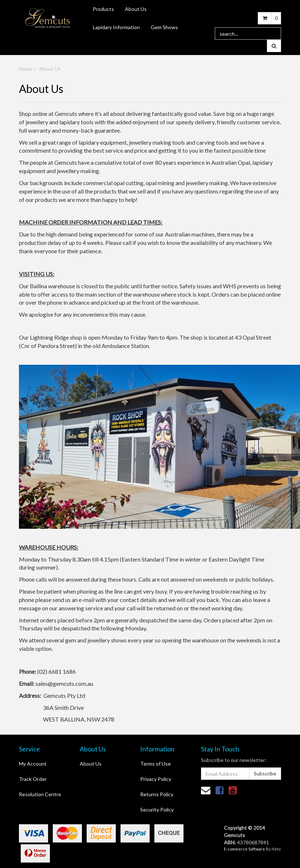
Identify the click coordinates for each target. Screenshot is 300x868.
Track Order (33, 779)
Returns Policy (157, 794)
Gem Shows (164, 27)
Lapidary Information (116, 27)
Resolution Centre (40, 794)
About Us (136, 9)
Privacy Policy (156, 779)
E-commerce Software (244, 849)
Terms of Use (155, 764)
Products (103, 9)
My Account (33, 764)
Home (26, 69)
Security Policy (157, 810)
